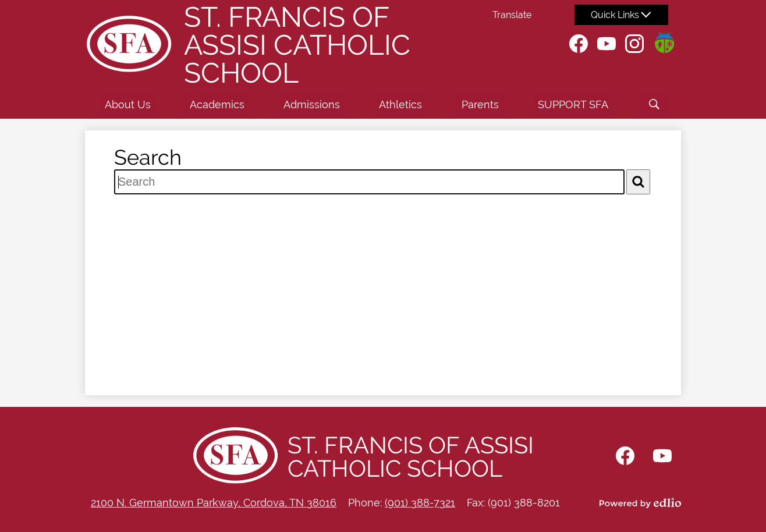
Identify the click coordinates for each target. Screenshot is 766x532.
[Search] (638, 182)
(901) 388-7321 (420, 503)
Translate (512, 15)
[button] (128, 104)
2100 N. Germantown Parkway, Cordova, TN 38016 (214, 503)
